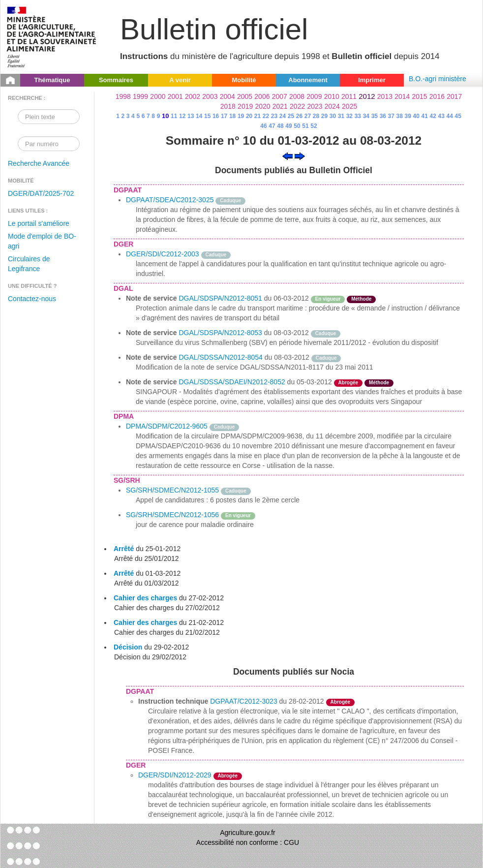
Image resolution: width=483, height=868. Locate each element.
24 (283, 116)
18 (232, 116)
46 (263, 126)
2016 (437, 96)
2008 (297, 96)
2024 (332, 106)
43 (441, 116)
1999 (140, 96)
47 (272, 126)
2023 (315, 106)
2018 (228, 106)
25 (291, 116)
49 (288, 126)
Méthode (361, 299)
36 (383, 116)
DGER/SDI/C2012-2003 (163, 254)
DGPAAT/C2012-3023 (243, 701)
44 (450, 116)
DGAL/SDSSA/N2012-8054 (220, 357)
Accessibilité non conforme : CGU (248, 842)
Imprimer (372, 80)
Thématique (52, 80)
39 (408, 116)
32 (349, 116)
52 (314, 126)
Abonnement (308, 80)
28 (316, 116)
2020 (262, 106)
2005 (245, 96)
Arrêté (124, 549)
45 (458, 116)
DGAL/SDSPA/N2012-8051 (220, 298)
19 (241, 116)
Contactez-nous (32, 299)
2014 (402, 96)
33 (358, 116)
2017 (454, 96)
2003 (210, 96)
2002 (193, 96)
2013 (385, 96)
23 (274, 116)
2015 (419, 96)
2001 (175, 96)
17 (224, 116)
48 (280, 126)
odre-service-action (372, 333)
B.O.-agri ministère (438, 79)
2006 (262, 96)
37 (391, 116)
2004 (227, 96)
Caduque (230, 201)
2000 (158, 96)
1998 (123, 96)
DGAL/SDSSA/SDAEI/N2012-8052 (232, 382)
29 (324, 116)
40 (416, 116)
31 (341, 116)
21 (257, 116)
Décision (128, 647)
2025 (349, 106)
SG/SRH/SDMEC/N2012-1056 (172, 515)
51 (305, 126)
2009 (314, 96)
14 (199, 116)
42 (433, 116)
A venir (180, 80)
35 (375, 116)
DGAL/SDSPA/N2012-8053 (220, 333)
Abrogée (348, 383)
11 (174, 116)
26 (299, 116)
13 (191, 116)
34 (366, 116)
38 (400, 116)
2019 (245, 106)
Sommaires (116, 80)
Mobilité (244, 80)
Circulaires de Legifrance (29, 264)
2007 (280, 96)
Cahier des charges (145, 598)
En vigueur (328, 299)
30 (333, 116)
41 (425, 116)
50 (297, 126)
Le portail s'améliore (39, 223)
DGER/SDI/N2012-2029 (175, 775)
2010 (332, 96)
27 (308, 116)
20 (249, 116)
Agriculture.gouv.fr (248, 833)
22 (266, 116)
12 (182, 116)
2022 (297, 106)
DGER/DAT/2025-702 (41, 193)
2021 (280, 106)
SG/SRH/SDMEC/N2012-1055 (172, 490)
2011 (349, 96)
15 (207, 116)
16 (216, 116)
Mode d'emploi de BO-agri (42, 241)
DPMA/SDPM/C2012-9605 (167, 426)
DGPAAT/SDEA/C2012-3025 (170, 200)
